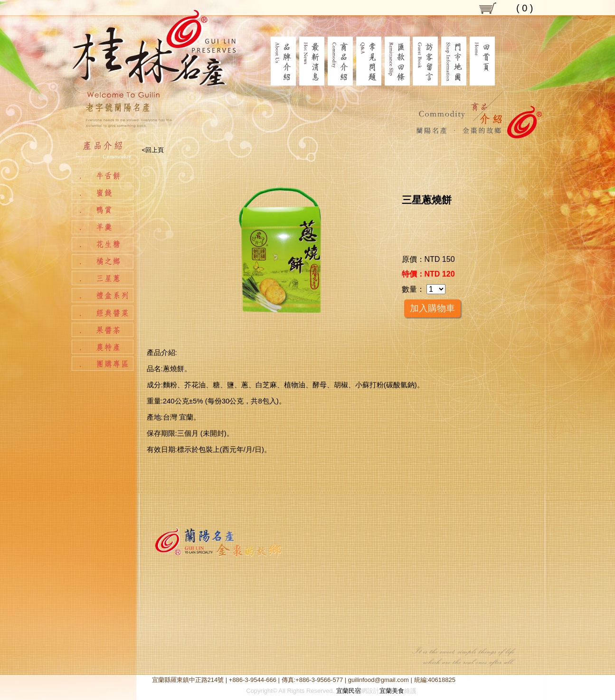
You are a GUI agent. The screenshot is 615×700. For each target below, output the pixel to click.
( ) (525, 8)
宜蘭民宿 (349, 691)
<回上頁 (153, 150)
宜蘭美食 (392, 691)
